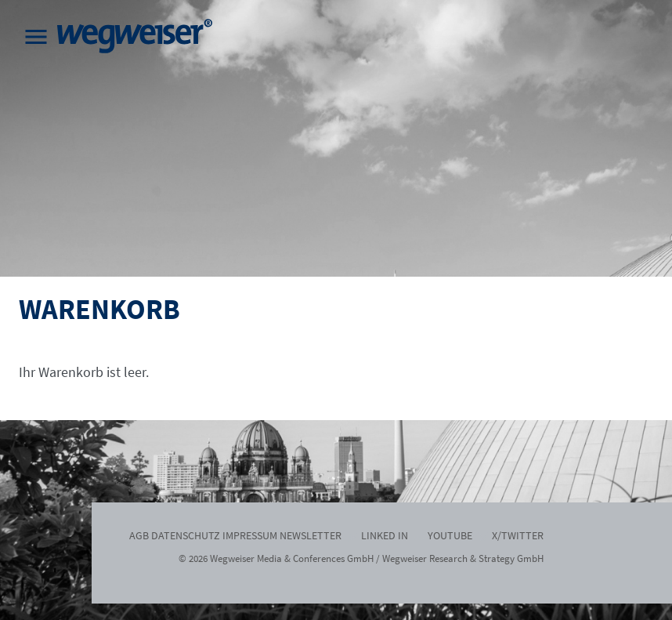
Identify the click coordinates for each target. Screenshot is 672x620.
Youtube (450, 535)
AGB (139, 535)
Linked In (385, 535)
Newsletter (311, 535)
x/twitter (518, 535)
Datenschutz (186, 535)
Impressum (250, 535)
